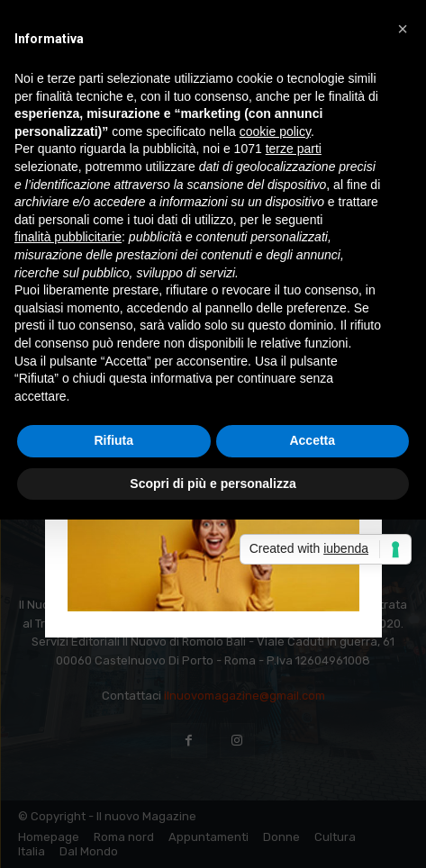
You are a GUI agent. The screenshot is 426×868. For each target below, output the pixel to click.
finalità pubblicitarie (68, 237)
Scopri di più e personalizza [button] (213, 484)
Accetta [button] (312, 440)
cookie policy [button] (275, 131)
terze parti (294, 149)
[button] (403, 29)
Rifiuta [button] (113, 440)
